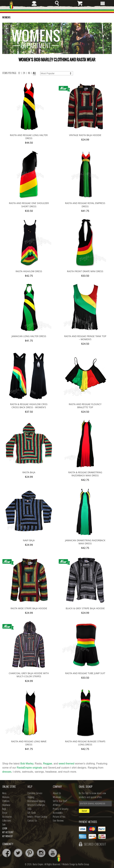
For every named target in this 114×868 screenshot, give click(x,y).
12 (19, 73)
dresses (7, 772)
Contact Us (32, 821)
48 (29, 73)
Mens (4, 793)
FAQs (29, 809)
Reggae (48, 764)
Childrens (6, 801)
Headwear (6, 805)
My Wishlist (8, 836)
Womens (6, 797)
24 (24, 73)
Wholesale (57, 797)
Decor (5, 813)
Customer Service (35, 793)
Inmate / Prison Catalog (37, 817)
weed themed (67, 764)
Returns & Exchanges (36, 805)
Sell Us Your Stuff (60, 801)
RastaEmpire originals (30, 768)
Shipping (31, 797)
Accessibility (58, 813)
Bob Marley (27, 764)
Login (5, 829)
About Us (57, 793)
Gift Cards (32, 813)
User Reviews (58, 821)
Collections (7, 821)
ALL (34, 73)
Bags (4, 809)
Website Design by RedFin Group (76, 864)
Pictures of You (59, 817)
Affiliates (57, 805)
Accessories (7, 817)
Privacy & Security (61, 809)
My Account (8, 832)
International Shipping (36, 801)
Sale (4, 825)
